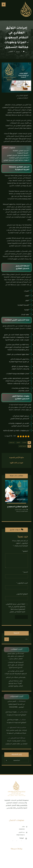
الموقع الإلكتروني (22, 594)
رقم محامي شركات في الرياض (16, 677)
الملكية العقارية (25, 511)
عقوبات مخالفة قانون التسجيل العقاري (16, 160)
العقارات (24, 443)
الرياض (19, 841)
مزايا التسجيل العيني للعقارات (18, 158)
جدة (23, 841)
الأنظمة (16, 855)
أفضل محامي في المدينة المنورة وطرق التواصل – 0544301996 (16, 704)
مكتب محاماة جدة (17, 866)
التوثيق (18, 443)
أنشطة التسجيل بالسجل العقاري (18, 156)
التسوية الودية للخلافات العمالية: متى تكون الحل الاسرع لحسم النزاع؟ (16, 665)
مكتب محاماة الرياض (16, 863)
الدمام (15, 841)
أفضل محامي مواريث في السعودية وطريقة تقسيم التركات (16, 672)
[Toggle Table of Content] (27, 148)
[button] (4, 4)
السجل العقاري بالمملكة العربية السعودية (21, 152)
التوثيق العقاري (23, 446)
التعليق (25, 551)
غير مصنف (12, 443)
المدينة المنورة (9, 841)
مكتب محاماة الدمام (16, 861)
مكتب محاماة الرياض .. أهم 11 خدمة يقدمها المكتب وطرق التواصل (16, 684)
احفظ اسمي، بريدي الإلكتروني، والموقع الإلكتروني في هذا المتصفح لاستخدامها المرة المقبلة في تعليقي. (15, 608)
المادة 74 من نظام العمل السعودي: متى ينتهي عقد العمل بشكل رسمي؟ (16, 656)
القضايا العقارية (18, 510)
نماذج (16, 858)
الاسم (25, 572)
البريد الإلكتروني (22, 583)
